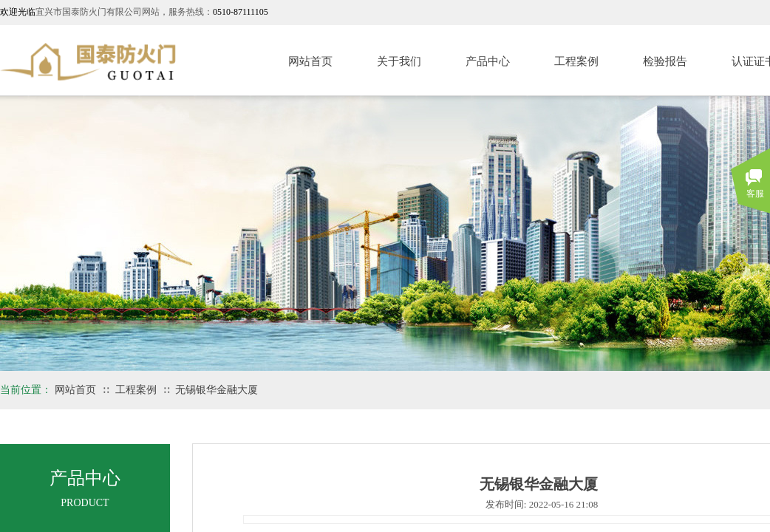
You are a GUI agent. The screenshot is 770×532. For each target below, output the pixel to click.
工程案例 (576, 61)
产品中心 (488, 61)
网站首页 (310, 61)
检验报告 (665, 61)
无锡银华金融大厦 (217, 390)
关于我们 (399, 61)
